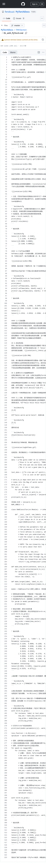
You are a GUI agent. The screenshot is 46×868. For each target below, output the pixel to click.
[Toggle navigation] (4, 4)
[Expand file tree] (4, 25)
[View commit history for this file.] (43, 40)
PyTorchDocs (23, 12)
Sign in (35, 4)
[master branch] (17, 25)
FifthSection (21, 30)
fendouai (10, 12)
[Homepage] (23, 4)
